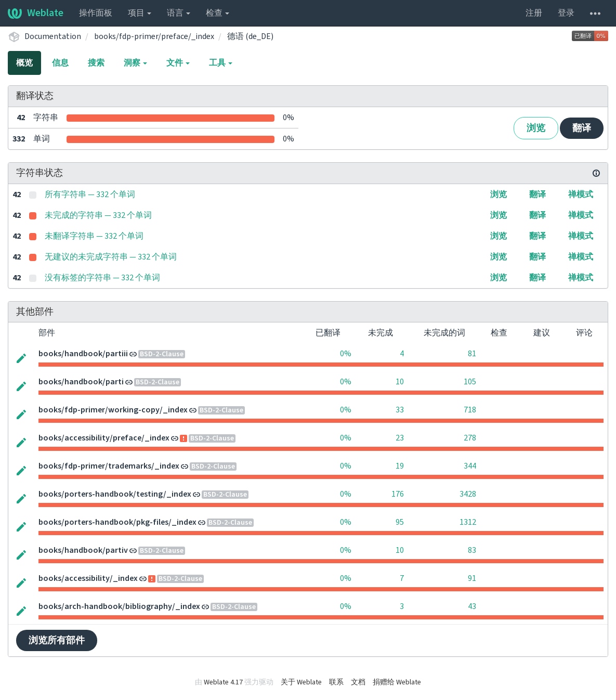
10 (400, 382)
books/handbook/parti (81, 382)
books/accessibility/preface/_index (104, 438)
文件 (178, 63)
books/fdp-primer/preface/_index (154, 36)
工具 (221, 63)
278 (470, 438)
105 (470, 382)
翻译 (582, 128)
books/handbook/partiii (83, 354)
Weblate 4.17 (223, 682)
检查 (218, 13)
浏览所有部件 (57, 640)
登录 (566, 13)
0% (346, 354)
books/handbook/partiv (83, 550)
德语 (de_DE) (250, 36)
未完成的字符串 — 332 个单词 (98, 215)
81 (472, 354)
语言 (179, 13)
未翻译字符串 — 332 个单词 (94, 236)
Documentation (53, 36)
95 (400, 522)
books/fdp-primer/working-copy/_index (113, 410)
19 (400, 466)
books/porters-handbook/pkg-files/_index (117, 522)
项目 (140, 13)
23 (400, 438)
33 (400, 410)
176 (398, 494)
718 (470, 410)
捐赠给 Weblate (397, 682)
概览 (24, 63)
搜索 (96, 63)
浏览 (536, 128)
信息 (60, 63)
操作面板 (96, 13)
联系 (336, 682)
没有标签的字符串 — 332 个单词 (102, 278)
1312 (468, 522)
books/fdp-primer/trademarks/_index (109, 466)
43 (472, 606)
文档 (358, 682)
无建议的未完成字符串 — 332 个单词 (111, 257)
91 (472, 578)
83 (472, 550)
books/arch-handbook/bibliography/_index (119, 606)
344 (470, 466)
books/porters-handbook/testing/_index (115, 494)
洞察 (135, 63)
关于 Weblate (301, 682)
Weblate (36, 13)
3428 (468, 494)
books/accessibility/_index (88, 578)
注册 (534, 13)
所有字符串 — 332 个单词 (90, 195)
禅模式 (581, 195)
